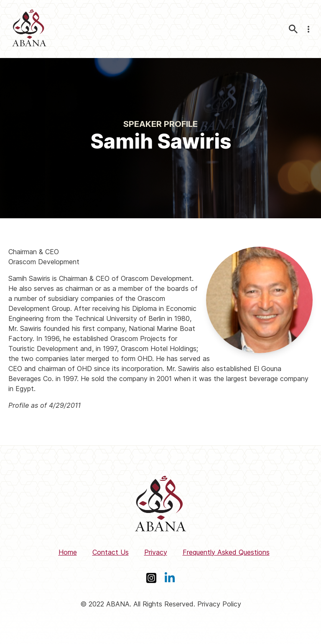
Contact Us (111, 552)
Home (68, 552)
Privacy (156, 552)
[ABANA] (29, 29)
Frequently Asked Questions (226, 552)
